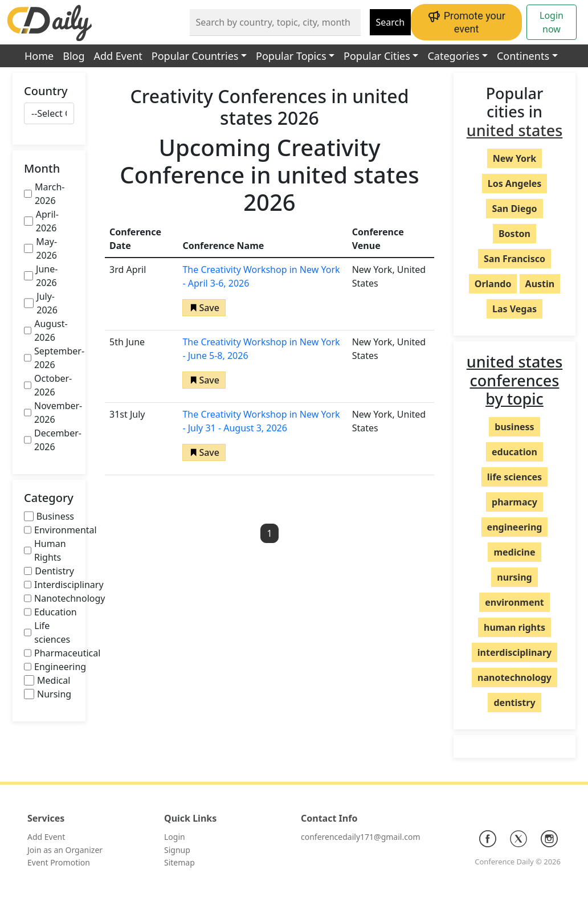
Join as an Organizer (65, 850)
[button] (204, 308)
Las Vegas (514, 309)
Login (175, 837)
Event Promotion (59, 862)
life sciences (514, 477)
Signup (177, 850)
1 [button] (269, 533)
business (514, 427)
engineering (515, 527)
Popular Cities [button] (377, 56)
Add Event (118, 56)
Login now (552, 22)
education (514, 452)
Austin (540, 284)
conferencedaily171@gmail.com (360, 837)
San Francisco (514, 259)
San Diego (514, 209)
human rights (514, 627)
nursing (514, 577)
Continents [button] (523, 56)
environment (514, 602)
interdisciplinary (514, 652)
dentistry (514, 703)
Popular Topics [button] (291, 56)
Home (39, 56)
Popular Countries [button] (195, 56)
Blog (73, 56)
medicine (514, 552)
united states (515, 130)
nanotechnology (514, 677)
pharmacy (514, 502)
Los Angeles (515, 183)
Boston (514, 234)
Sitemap (179, 862)
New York (514, 158)
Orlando (493, 284)
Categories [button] (453, 56)
